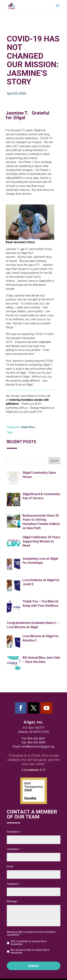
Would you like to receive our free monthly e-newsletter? (32, 933)
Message (13, 901)
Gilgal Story (28, 427)
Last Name (14, 849)
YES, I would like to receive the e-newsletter (29, 943)
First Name (14, 832)
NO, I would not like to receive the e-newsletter (30, 951)
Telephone (14, 884)
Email (10, 867)
